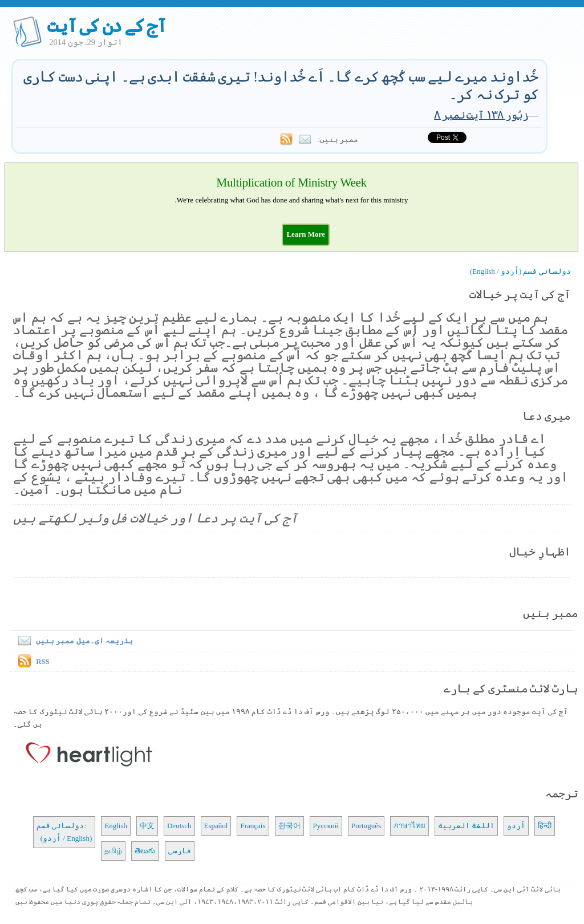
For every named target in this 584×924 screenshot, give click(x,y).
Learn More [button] (305, 234)
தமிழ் (113, 851)
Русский (326, 826)
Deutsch (179, 826)
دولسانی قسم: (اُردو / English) (64, 832)
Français (253, 826)
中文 (147, 826)
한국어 (289, 826)
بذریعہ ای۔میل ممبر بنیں (73, 641)
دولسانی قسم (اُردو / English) (520, 271)
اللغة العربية (466, 826)
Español (216, 826)
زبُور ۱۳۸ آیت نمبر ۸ (481, 115)
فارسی (180, 851)
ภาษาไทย (409, 826)
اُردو (516, 826)
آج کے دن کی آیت (106, 26)
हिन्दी (545, 826)
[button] (305, 234)
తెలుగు (145, 851)
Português (366, 826)
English (116, 826)
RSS (43, 661)
